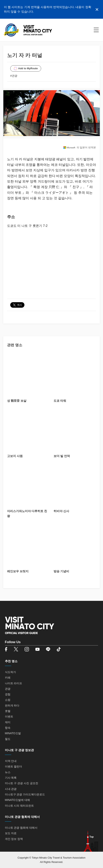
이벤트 (9, 717)
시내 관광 (11, 789)
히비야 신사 (61, 511)
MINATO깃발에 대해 (17, 800)
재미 (8, 722)
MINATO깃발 (13, 733)
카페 (8, 678)
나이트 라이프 (14, 683)
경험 (8, 694)
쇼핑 (8, 700)
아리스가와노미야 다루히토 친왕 (27, 513)
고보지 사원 (15, 456)
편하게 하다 (12, 705)
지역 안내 (11, 761)
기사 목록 (11, 778)
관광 (8, 689)
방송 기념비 (61, 571)
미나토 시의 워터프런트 (19, 806)
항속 (8, 728)
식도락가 (10, 672)
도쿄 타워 (60, 401)
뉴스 (8, 772)
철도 (8, 739)
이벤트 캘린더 (14, 766)
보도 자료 (11, 833)
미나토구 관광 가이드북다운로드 (25, 794)
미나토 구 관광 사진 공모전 (22, 783)
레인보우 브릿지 (18, 571)
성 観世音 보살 (17, 401)
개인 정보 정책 (14, 839)
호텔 (8, 711)
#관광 (14, 76)
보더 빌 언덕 (62, 456)
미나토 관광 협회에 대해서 (21, 828)
